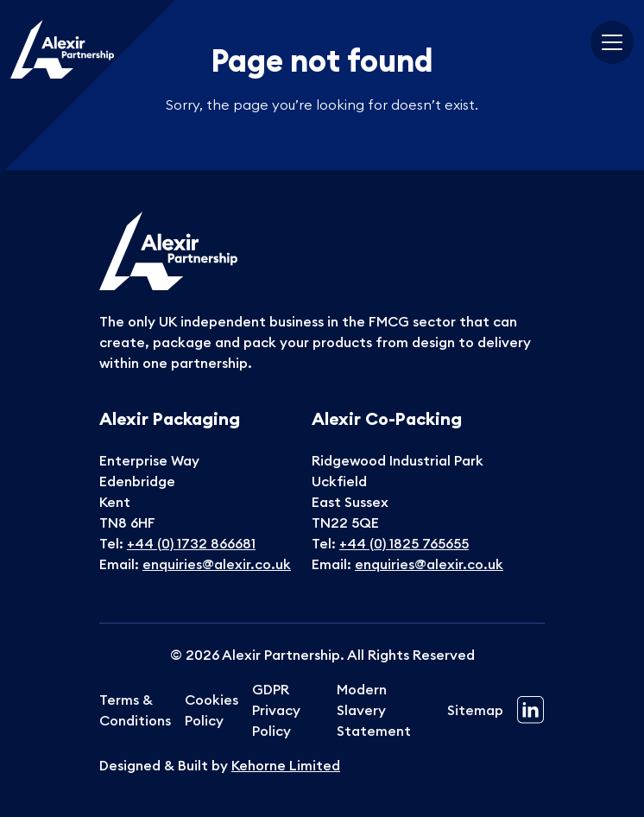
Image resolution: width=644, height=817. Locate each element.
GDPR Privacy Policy (276, 710)
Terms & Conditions (135, 710)
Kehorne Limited (286, 765)
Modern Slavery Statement (374, 710)
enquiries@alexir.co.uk (217, 564)
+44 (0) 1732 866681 (191, 543)
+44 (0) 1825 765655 (404, 543)
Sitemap (475, 710)
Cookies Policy (212, 710)
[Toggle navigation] (612, 42)
